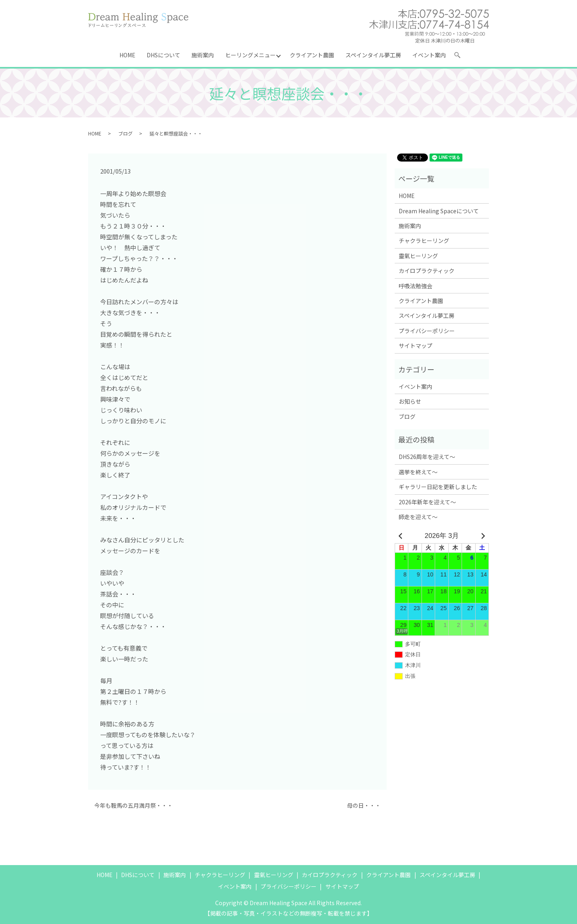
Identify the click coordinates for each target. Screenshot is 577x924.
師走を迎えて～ (418, 517)
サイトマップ (416, 346)
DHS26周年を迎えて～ (427, 457)
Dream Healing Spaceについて (439, 211)
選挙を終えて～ (418, 472)
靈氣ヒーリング (418, 256)
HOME (127, 55)
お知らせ (410, 401)
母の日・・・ (364, 806)
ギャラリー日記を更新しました (438, 487)
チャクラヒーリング (424, 241)
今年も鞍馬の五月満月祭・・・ (133, 806)
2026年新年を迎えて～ (427, 502)
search (461, 57)
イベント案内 (429, 55)
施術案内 (203, 55)
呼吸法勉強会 (416, 286)
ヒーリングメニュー (250, 55)
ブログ (125, 133)
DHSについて (163, 55)
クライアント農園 (312, 55)
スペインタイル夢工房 (373, 55)
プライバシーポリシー (427, 331)
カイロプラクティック (427, 271)
